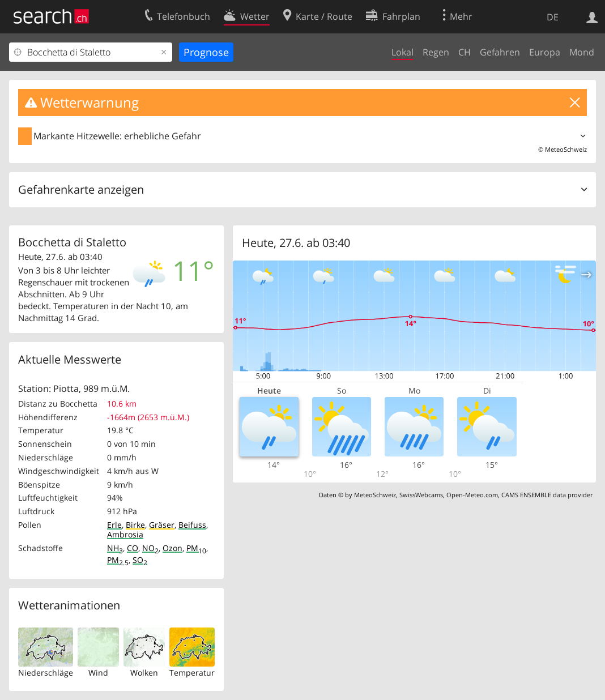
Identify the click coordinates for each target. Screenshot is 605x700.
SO (140, 560)
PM (196, 548)
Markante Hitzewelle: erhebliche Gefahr (117, 136)
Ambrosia (125, 534)
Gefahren (500, 52)
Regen (436, 52)
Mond (582, 52)
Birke (135, 525)
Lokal (402, 52)
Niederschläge (46, 673)
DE (553, 17)
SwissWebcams (421, 495)
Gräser (162, 525)
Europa (545, 52)
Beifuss (192, 525)
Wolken (144, 673)
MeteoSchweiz (566, 149)
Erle (114, 525)
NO (150, 548)
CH (465, 52)
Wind (98, 673)
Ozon (172, 548)
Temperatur (192, 673)
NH (115, 548)
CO (133, 548)
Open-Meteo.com (472, 495)
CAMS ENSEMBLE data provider (547, 495)
